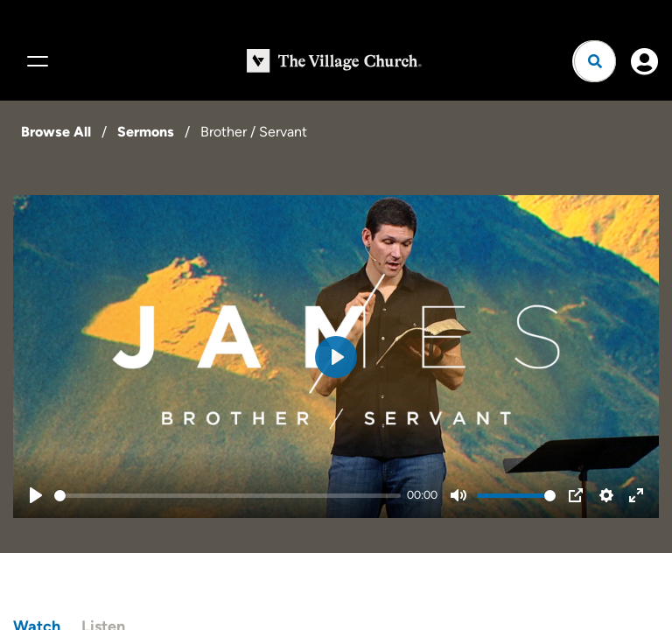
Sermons (146, 132)
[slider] (227, 496)
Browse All (56, 132)
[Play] (36, 495)
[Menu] (35, 61)
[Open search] (595, 61)
